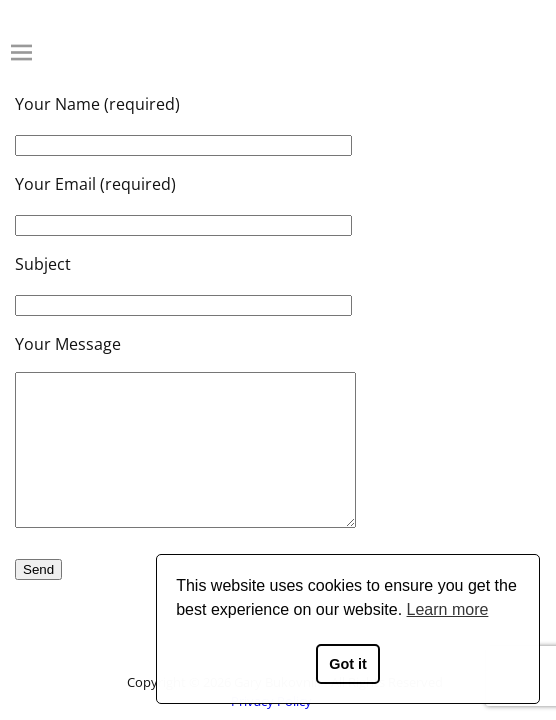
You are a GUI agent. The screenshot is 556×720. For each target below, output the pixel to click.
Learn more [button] (448, 609)
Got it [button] (348, 664)
